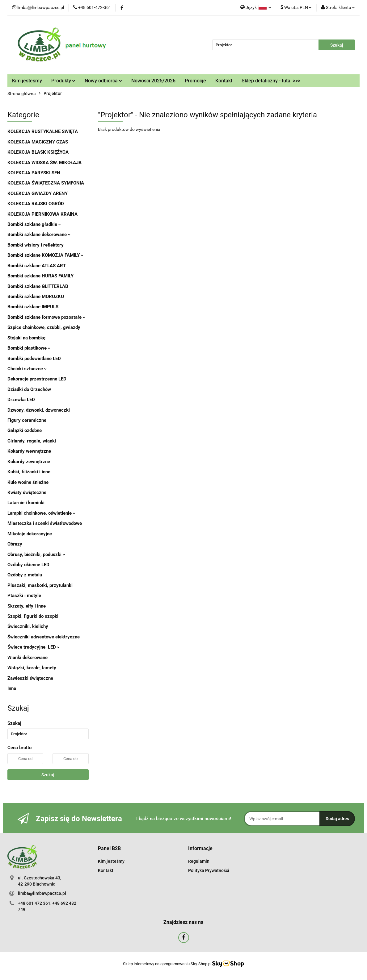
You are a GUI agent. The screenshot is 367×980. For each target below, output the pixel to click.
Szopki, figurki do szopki (33, 616)
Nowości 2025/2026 (153, 81)
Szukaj (48, 775)
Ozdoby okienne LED (28, 565)
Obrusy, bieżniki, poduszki (36, 554)
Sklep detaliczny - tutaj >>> (271, 81)
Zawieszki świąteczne (30, 678)
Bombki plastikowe (29, 348)
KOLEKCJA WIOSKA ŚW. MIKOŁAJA (44, 163)
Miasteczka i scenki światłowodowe (45, 523)
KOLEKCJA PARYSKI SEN (34, 173)
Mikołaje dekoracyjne (30, 534)
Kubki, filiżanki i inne (29, 472)
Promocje (195, 81)
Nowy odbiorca (103, 81)
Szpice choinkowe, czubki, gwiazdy (44, 327)
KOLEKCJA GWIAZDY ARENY (38, 193)
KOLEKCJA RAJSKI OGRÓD (36, 204)
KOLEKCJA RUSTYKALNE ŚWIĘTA (43, 131)
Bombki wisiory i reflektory (36, 245)
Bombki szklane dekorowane (39, 235)
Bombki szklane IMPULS (33, 307)
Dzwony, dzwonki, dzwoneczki (39, 410)
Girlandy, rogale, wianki (32, 441)
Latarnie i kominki (26, 503)
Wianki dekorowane (27, 658)
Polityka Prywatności (209, 870)
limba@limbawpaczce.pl (42, 893)
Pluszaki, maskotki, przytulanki (40, 585)
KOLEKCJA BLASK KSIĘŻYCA (38, 152)
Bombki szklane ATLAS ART (37, 266)
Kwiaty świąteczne (27, 492)
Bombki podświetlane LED (34, 359)
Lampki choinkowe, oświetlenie (41, 513)
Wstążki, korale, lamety (32, 668)
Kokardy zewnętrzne (29, 462)
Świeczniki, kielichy (28, 626)
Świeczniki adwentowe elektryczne (44, 637)
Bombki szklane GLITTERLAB (38, 286)
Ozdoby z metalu (25, 575)
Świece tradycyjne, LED (34, 647)
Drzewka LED (21, 400)
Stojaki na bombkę (26, 338)
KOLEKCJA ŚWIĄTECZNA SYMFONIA (46, 183)
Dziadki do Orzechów (29, 389)
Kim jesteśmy (27, 81)
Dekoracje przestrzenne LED (37, 379)
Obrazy (15, 544)
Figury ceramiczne (27, 420)
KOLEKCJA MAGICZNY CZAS (38, 142)
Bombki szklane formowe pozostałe (46, 317)
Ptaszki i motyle (24, 596)
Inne (12, 688)
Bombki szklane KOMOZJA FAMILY (45, 255)
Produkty (63, 81)
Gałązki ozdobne (25, 430)
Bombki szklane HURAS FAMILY (40, 276)
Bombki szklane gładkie (34, 224)
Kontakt (224, 81)
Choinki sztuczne (27, 369)
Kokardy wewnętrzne (29, 451)
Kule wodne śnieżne (28, 482)
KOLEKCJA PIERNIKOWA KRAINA (42, 214)
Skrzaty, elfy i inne (27, 606)
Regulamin (199, 861)
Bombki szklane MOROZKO (36, 297)
